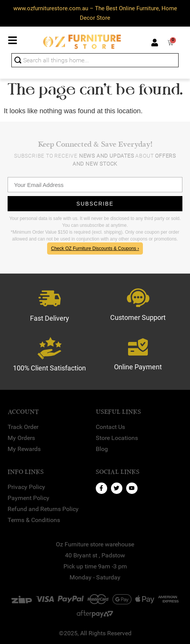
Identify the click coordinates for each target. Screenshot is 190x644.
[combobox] (95, 60)
